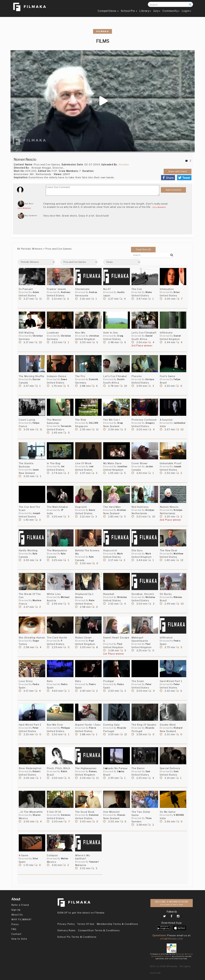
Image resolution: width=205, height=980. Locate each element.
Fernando (66, 426)
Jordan (149, 467)
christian (94, 336)
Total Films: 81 (143, 250)
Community (171, 12)
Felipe (177, 379)
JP (62, 510)
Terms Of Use (86, 924)
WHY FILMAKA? (21, 919)
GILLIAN (94, 423)
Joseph (177, 467)
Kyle (35, 554)
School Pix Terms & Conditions (77, 937)
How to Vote (19, 939)
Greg (120, 423)
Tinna (149, 818)
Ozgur (36, 641)
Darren (37, 379)
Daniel (149, 336)
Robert (37, 771)
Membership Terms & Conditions (118, 924)
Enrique (150, 379)
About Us (17, 915)
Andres (93, 292)
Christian (38, 336)
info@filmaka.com (172, 939)
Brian (177, 292)
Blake (149, 292)
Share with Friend (178, 171)
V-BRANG (179, 815)
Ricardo (122, 728)
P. (62, 641)
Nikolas (178, 597)
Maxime (37, 600)
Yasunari (94, 862)
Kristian (122, 510)
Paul (91, 641)
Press (15, 924)
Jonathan (122, 467)
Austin (121, 292)
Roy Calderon (28, 216)
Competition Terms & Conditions (99, 930)
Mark (120, 554)
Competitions (108, 12)
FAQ (14, 929)
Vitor (35, 859)
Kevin (92, 510)
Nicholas (122, 597)
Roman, (93, 771)
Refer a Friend (20, 905)
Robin (64, 771)
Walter (65, 859)
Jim (63, 467)
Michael (65, 597)
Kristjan (124, 164)
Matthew (179, 554)
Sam (148, 771)
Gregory (150, 423)
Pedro (177, 641)
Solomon (66, 815)
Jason (36, 470)
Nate (92, 600)
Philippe (65, 728)
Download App (172, 923)
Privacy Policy (66, 924)
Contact (16, 934)
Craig (120, 336)
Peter (149, 684)
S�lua (121, 771)
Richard (178, 728)
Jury (157, 12)
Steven (121, 815)
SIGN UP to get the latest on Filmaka (81, 913)
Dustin (121, 379)
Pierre (92, 728)
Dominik (94, 379)
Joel (91, 467)
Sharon (37, 815)
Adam (36, 292)
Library (145, 12)
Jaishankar (180, 423)
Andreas (66, 292)
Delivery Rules (67, 930)
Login (186, 12)
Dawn (64, 379)
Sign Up (16, 910)
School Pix (129, 12)
